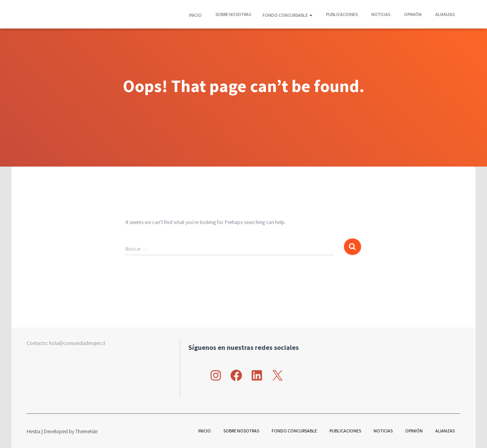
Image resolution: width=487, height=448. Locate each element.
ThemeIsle (86, 431)
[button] (310, 15)
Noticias (380, 14)
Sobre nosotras (233, 14)
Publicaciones (341, 14)
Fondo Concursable (287, 15)
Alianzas (445, 14)
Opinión (412, 14)
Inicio (195, 15)
